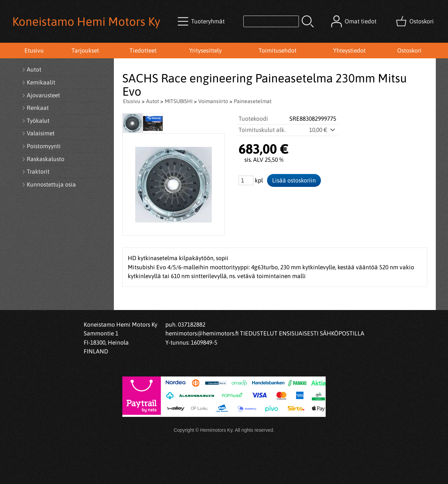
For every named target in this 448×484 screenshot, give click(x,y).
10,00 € (323, 130)
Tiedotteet (143, 51)
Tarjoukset (85, 51)
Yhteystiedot (349, 51)
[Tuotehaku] (271, 21)
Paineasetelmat (253, 101)
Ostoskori (409, 51)
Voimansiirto (213, 101)
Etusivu (34, 51)
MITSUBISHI (179, 101)
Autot (152, 101)
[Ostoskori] (415, 21)
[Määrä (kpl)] (246, 180)
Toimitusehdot (278, 51)
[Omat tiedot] (354, 21)
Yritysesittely (205, 51)
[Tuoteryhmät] (202, 21)
